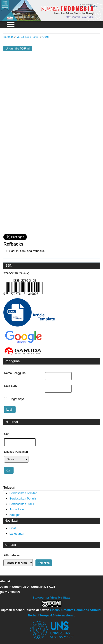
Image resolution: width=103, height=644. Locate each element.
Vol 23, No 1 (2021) (28, 37)
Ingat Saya (18, 399)
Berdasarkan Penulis (23, 498)
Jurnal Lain (17, 509)
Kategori (15, 515)
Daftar (94, 6)
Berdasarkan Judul (22, 504)
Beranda (8, 37)
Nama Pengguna (15, 373)
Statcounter (41, 598)
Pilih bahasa (12, 555)
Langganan (17, 534)
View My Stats (60, 598)
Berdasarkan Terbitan (23, 493)
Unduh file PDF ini (18, 49)
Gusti (46, 37)
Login (82, 6)
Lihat (13, 528)
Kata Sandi (11, 386)
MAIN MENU (11, 25)
